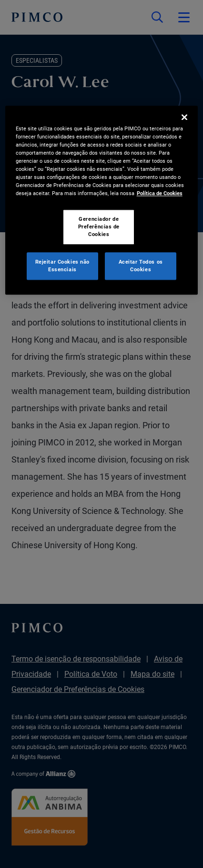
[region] (102, 200)
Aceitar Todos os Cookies (141, 266)
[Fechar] (184, 117)
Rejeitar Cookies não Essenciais (62, 266)
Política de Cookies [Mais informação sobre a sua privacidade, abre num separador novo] (160, 193)
